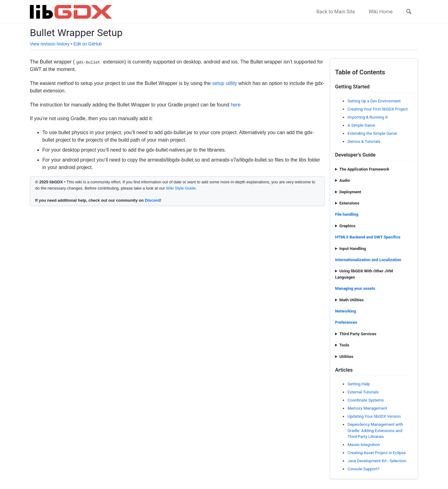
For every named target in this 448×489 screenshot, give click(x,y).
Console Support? (363, 469)
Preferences (346, 322)
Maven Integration (364, 445)
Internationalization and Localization (368, 260)
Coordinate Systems (366, 400)
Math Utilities (352, 300)
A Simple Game (361, 125)
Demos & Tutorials (364, 141)
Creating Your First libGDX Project (378, 109)
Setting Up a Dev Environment (374, 101)
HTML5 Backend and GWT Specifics (368, 237)
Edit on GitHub (88, 44)
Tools (344, 345)
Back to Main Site (336, 12)
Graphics (348, 226)
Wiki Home (381, 12)
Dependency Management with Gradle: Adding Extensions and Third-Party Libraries (375, 430)
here (236, 105)
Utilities (346, 357)
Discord (152, 200)
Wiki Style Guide (181, 188)
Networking (345, 311)
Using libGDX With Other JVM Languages (364, 274)
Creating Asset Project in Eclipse (377, 453)
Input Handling (353, 249)
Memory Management (367, 408)
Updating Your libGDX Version (374, 416)
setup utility (225, 83)
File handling (347, 214)
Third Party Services (358, 334)
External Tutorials (363, 392)
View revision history (50, 44)
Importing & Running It (368, 117)
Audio (345, 180)
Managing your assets (355, 288)
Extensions (349, 203)
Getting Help (359, 384)
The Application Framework (364, 169)
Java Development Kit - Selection (377, 461)
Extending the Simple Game (372, 133)
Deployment (350, 192)
